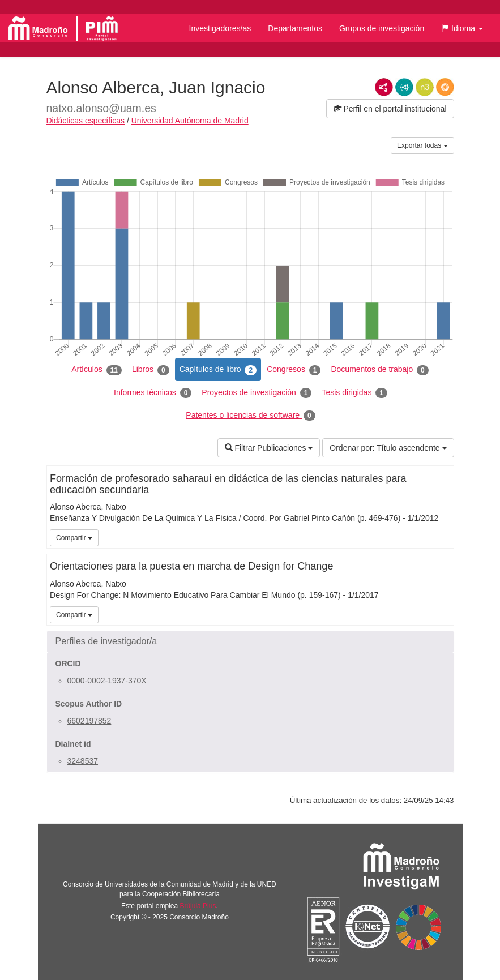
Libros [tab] (151, 370)
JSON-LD (404, 87)
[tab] (250, 641)
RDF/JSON (445, 87)
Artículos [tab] (97, 370)
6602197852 (89, 721)
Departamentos (295, 28)
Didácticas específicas (86, 121)
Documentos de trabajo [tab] (379, 370)
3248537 (83, 761)
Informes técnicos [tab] (153, 393)
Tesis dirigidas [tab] (354, 393)
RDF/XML (384, 87)
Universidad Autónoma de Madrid (190, 121)
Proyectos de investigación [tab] (257, 393)
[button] (462, 28)
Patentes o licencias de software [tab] (250, 416)
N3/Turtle (425, 87)
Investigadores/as (220, 28)
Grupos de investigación (382, 28)
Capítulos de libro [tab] (218, 370)
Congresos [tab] (294, 370)
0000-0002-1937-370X (107, 681)
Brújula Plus (198, 906)
